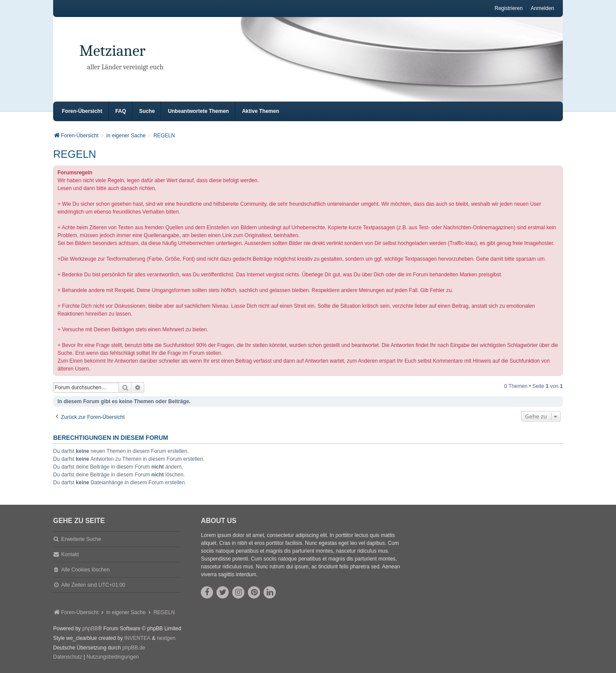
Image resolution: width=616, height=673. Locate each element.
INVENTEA (137, 638)
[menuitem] (68, 657)
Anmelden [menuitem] (542, 8)
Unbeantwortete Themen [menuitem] (198, 111)
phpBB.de (134, 648)
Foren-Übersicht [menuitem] (82, 111)
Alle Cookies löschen (85, 570)
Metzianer (112, 51)
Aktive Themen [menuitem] (260, 111)
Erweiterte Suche (81, 539)
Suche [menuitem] (147, 111)
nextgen (166, 638)
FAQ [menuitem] (121, 111)
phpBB (90, 629)
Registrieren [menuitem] (509, 8)
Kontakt (70, 554)
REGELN (75, 154)
